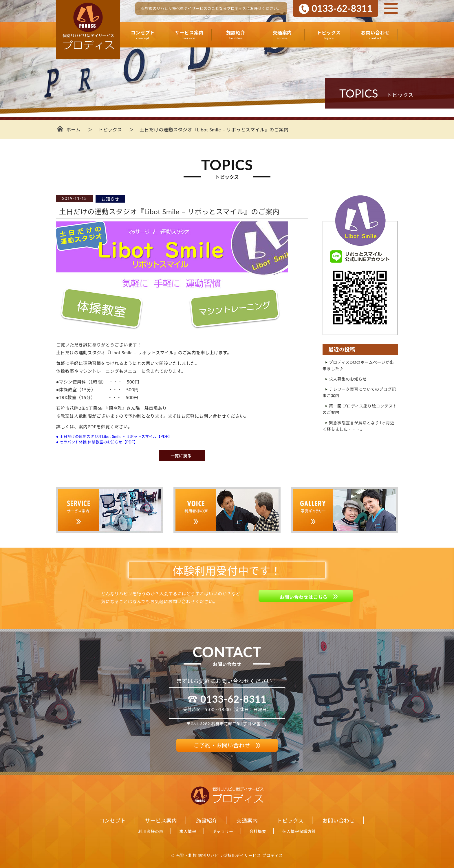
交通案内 (282, 35)
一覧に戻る (181, 456)
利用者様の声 (151, 831)
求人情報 (188, 831)
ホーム (73, 130)
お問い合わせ (375, 35)
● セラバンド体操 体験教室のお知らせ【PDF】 (97, 442)
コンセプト (143, 35)
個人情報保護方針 (299, 831)
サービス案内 (189, 35)
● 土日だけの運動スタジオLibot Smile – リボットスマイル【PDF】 (114, 436)
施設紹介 (236, 35)
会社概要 (258, 831)
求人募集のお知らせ (348, 379)
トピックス (329, 35)
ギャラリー (223, 831)
